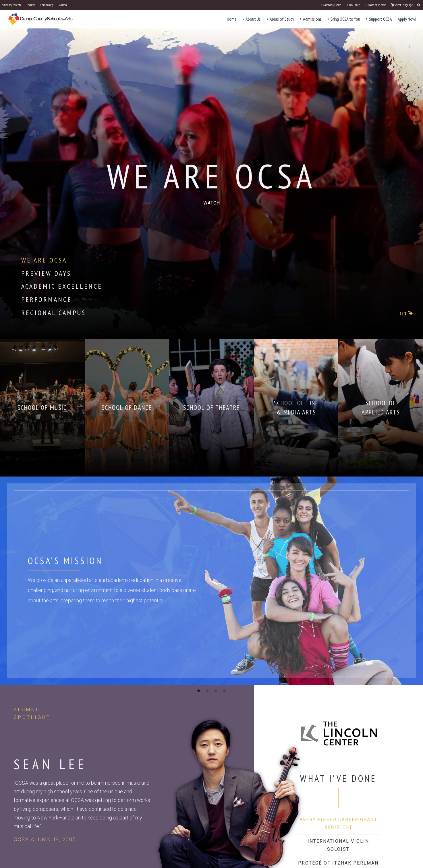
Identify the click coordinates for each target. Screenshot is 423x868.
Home (232, 19)
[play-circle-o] (212, 203)
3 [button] (216, 690)
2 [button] (207, 690)
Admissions (311, 19)
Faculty (31, 5)
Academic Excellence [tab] (62, 286)
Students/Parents (11, 5)
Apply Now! (407, 19)
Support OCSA (379, 19)
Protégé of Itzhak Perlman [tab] (338, 863)
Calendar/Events (331, 5)
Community (47, 5)
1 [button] (199, 690)
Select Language (402, 5)
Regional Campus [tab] (54, 313)
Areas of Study (280, 19)
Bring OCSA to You (344, 19)
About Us (252, 19)
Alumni (63, 5)
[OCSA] (40, 19)
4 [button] (225, 690)
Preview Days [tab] (46, 273)
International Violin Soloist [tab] (338, 845)
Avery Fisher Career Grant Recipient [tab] (338, 823)
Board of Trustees (376, 5)
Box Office (353, 5)
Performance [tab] (47, 299)
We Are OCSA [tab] (44, 260)
